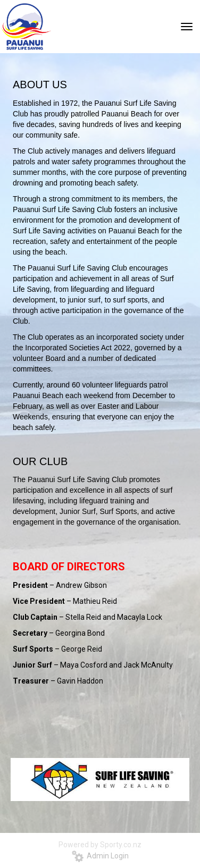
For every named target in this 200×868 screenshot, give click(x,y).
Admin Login (100, 856)
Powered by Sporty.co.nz (100, 845)
